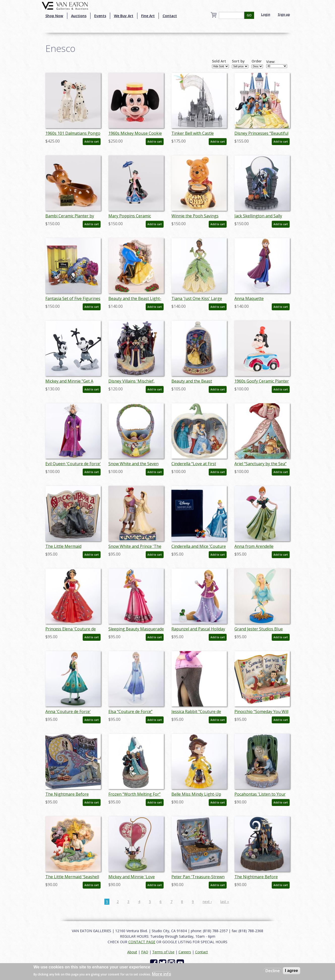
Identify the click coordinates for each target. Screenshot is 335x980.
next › (207, 902)
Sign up (284, 14)
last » (225, 902)
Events (100, 16)
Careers (185, 952)
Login (266, 14)
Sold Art (219, 61)
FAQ (145, 952)
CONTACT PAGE (142, 942)
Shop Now (54, 16)
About (132, 952)
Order (257, 61)
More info (162, 974)
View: (271, 62)
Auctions (79, 16)
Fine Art (148, 16)
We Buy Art (124, 16)
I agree (292, 971)
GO (249, 15)
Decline (273, 971)
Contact (170, 16)
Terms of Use (163, 952)
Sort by (238, 61)
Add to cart (92, 142)
